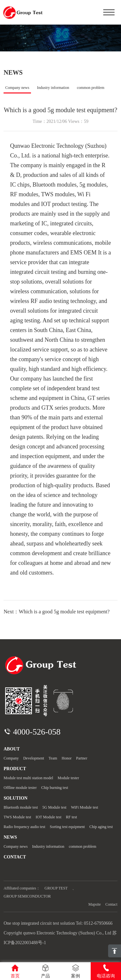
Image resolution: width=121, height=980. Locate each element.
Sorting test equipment (67, 827)
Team (53, 758)
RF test (71, 817)
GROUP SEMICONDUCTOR (27, 896)
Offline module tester (20, 788)
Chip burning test (55, 788)
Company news (17, 88)
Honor (67, 758)
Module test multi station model (28, 778)
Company (11, 758)
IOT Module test (49, 817)
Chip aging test (101, 827)
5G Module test (54, 807)
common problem (91, 88)
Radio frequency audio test (24, 827)
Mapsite (95, 904)
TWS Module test (17, 817)
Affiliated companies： (22, 888)
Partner (82, 758)
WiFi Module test (85, 807)
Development (34, 758)
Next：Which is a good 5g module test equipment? (56, 612)
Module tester (68, 778)
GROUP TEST (56, 888)
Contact (111, 904)
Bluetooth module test (21, 807)
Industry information (53, 88)
